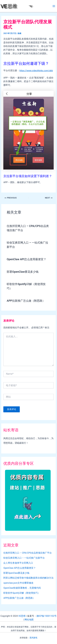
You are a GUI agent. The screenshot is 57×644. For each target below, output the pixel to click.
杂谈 (19, 33)
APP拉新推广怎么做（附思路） (26, 301)
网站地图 (29, 620)
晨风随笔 (33, 638)
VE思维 (22, 616)
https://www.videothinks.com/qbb (36, 71)
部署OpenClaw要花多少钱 (23, 272)
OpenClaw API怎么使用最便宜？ (26, 259)
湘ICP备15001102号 (46, 616)
